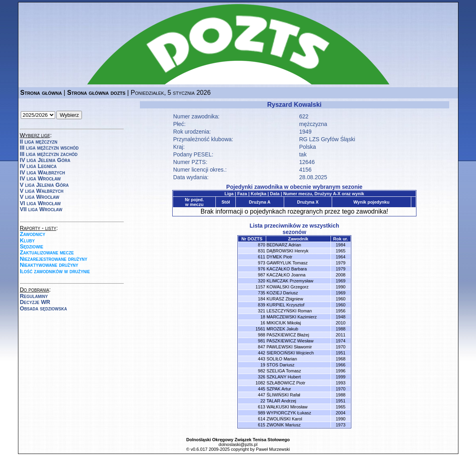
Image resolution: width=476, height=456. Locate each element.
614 (261, 419)
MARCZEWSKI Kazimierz (292, 317)
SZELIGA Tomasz (284, 371)
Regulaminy (34, 296)
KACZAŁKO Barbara (287, 269)
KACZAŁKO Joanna (286, 275)
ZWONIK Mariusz (284, 425)
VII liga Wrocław (41, 209)
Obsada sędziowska (44, 308)
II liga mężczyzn (39, 142)
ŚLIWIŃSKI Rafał (283, 395)
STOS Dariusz (281, 365)
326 (261, 377)
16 (263, 323)
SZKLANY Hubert (284, 377)
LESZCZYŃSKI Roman (289, 311)
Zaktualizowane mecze (47, 252)
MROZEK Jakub (282, 329)
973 (261, 263)
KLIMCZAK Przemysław (290, 281)
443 (261, 359)
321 (261, 311)
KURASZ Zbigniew (285, 299)
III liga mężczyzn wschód (49, 148)
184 (261, 299)
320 (261, 281)
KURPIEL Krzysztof (286, 305)
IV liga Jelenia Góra (45, 160)
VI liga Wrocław (41, 203)
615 (261, 425)
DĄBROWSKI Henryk (288, 251)
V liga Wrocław (40, 197)
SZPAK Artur (279, 389)
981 (261, 341)
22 (263, 401)
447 (261, 395)
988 (261, 335)
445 (261, 389)
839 (261, 305)
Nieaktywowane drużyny (49, 265)
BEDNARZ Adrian (284, 245)
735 (261, 293)
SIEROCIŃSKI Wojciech (290, 353)
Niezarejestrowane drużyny (54, 259)
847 (261, 347)
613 (261, 407)
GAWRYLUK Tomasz (287, 263)
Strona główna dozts (96, 93)
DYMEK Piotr (280, 257)
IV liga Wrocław (41, 178)
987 (261, 275)
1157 (260, 287)
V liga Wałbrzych (42, 191)
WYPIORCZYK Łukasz (289, 413)
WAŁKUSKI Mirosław (287, 407)
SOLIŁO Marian (282, 359)
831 (261, 251)
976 (261, 269)
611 (261, 257)
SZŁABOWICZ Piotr (286, 383)
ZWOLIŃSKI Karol (284, 419)
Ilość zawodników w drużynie (55, 271)
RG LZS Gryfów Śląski (327, 139)
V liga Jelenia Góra (44, 185)
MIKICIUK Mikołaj (284, 323)
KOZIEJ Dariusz (282, 293)
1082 (260, 383)
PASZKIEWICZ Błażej (288, 335)
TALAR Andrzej (281, 401)
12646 (307, 162)
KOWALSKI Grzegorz (288, 287)
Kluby (27, 240)
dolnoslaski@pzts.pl (238, 444)
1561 (260, 329)
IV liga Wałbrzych (43, 172)
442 (261, 353)
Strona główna (41, 93)
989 (261, 413)
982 (261, 371)
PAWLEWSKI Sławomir (289, 347)
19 (263, 365)
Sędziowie (32, 246)
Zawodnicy (33, 234)
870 (261, 245)
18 (263, 317)
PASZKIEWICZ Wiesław (290, 341)
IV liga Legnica (38, 166)
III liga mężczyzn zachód (49, 154)
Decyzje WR (35, 302)
